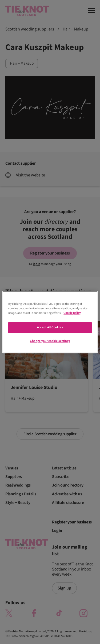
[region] (50, 322)
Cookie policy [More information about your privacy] (72, 313)
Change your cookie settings (50, 341)
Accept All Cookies (50, 327)
